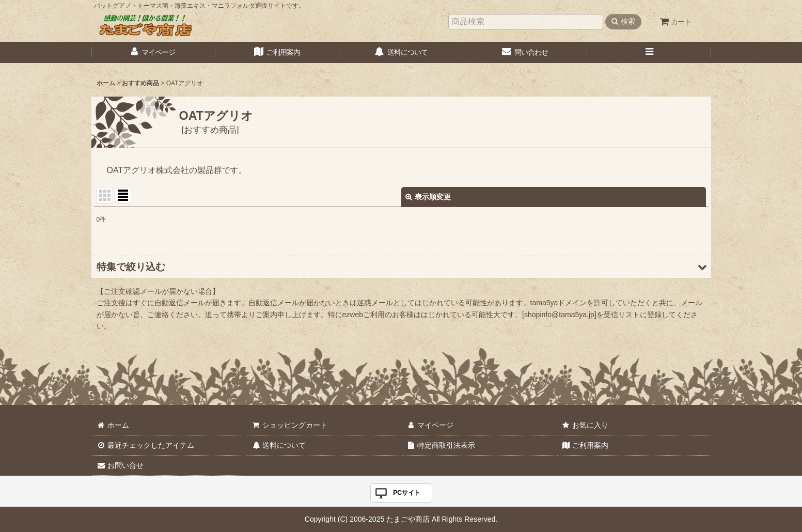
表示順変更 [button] (428, 197)
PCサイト (407, 493)
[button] (649, 52)
